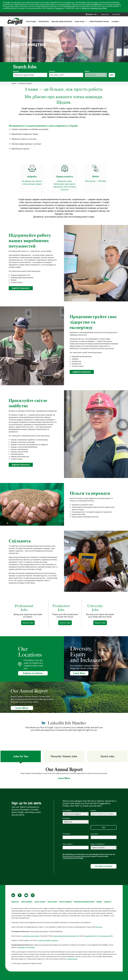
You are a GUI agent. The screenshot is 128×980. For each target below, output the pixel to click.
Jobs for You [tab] (21, 756)
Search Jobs (29, 623)
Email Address (67, 844)
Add (104, 827)
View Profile (116, 14)
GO (112, 75)
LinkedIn (13, 895)
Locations (115, 21)
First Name (66, 834)
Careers (14, 83)
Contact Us (107, 902)
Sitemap (99, 902)
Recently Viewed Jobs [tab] (64, 756)
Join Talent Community (103, 866)
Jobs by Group (52, 902)
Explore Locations (33, 673)
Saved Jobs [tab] (107, 756)
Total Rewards (44, 21)
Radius (87, 71)
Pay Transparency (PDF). (105, 936)
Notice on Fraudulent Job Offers (94, 8)
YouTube (26, 895)
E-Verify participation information (48, 940)
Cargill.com (15, 902)
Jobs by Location (40, 902)
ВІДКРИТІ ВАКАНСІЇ (21, 288)
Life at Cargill (31, 21)
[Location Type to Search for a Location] (104, 814)
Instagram (33, 895)
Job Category (67, 810)
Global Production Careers (99, 21)
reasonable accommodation (31, 936)
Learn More (81, 673)
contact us (59, 8)
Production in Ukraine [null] (25, 83)
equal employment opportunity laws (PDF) (66, 936)
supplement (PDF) (91, 936)
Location (52, 71)
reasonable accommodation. (26, 947)
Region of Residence (97, 844)
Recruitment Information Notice (75, 856)
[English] (93, 14)
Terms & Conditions (65, 902)
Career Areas (80, 21)
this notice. (99, 927)
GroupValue (66, 818)
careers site (70, 6)
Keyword (16, 71)
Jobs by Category (27, 902)
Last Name (94, 834)
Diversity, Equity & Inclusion (62, 21)
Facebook (20, 895)
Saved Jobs (105, 14)
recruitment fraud (72, 959)
